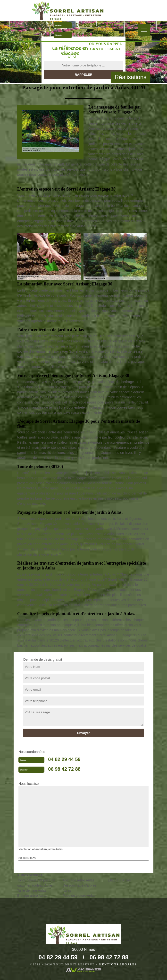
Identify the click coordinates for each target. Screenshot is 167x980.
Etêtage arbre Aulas (32, 896)
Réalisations (130, 77)
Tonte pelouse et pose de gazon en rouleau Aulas (36, 883)
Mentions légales (118, 964)
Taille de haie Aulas (32, 890)
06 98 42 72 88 (95, 34)
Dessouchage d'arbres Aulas (80, 888)
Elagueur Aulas (119, 880)
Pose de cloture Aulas (79, 896)
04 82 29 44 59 (95, 25)
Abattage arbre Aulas (79, 880)
